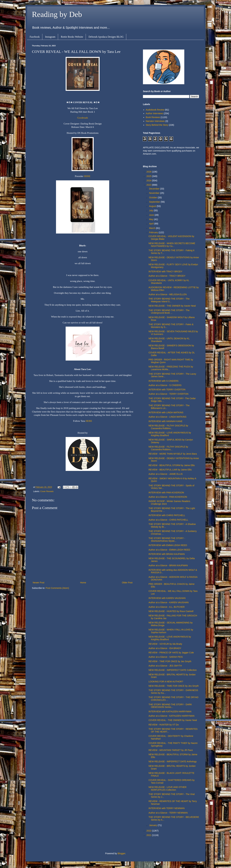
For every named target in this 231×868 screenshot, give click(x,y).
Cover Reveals (47, 491)
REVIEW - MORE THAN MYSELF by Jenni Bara (173, 454)
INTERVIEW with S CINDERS (163, 381)
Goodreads (83, 118)
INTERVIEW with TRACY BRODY (165, 272)
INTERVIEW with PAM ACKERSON (166, 493)
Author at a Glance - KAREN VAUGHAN (169, 602)
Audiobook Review (155, 110)
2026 (149, 172)
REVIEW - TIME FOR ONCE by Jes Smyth (170, 661)
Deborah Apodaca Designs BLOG (106, 37)
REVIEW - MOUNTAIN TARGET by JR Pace (171, 750)
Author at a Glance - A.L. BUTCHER (167, 607)
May (151, 219)
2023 (149, 185)
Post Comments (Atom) (57, 588)
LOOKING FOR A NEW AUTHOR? (166, 682)
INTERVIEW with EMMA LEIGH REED (168, 545)
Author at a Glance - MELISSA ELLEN (168, 294)
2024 (149, 181)
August (153, 206)
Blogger (121, 853)
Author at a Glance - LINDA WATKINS (167, 417)
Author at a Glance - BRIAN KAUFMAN (168, 565)
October (153, 197)
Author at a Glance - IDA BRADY (165, 648)
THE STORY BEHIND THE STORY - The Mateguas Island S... (169, 300)
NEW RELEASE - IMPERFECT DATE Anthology (173, 761)
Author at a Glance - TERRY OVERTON (168, 394)
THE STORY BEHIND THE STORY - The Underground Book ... (169, 312)
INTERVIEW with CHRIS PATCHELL (167, 515)
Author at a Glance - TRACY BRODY (167, 276)
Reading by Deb (57, 14)
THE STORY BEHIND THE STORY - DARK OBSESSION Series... (170, 706)
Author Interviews (154, 113)
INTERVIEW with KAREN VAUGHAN (167, 598)
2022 (149, 831)
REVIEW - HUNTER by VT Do (164, 725)
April (152, 224)
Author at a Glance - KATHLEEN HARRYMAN (171, 716)
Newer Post (38, 583)
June (152, 215)
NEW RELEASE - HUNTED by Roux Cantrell (171, 611)
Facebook (35, 37)
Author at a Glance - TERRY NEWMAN (168, 813)
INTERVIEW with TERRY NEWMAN (167, 808)
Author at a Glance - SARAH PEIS (166, 657)
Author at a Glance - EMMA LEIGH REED (169, 550)
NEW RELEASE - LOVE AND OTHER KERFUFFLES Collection (168, 788)
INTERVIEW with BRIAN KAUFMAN (167, 554)
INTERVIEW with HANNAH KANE (165, 421)
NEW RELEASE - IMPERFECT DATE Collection (173, 670)
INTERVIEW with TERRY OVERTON (167, 390)
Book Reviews (153, 117)
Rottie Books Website (72, 37)
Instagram (50, 37)
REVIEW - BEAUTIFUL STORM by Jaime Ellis (172, 465)
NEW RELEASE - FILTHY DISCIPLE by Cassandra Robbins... (168, 427)
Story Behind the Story (157, 125)
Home (83, 583)
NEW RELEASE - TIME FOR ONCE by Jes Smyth (174, 686)
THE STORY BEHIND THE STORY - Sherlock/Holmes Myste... (167, 540)
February (154, 232)
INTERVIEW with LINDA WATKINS (166, 412)
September (155, 202)
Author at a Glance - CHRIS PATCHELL (168, 520)
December (154, 189)
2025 (149, 176)
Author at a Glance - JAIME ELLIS (166, 474)
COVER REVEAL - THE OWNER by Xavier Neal (173, 720)
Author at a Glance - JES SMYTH (165, 666)
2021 (149, 835)
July (151, 210)
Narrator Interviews (155, 121)
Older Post (127, 583)
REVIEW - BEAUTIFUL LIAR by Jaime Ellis (170, 470)
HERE (87, 176)
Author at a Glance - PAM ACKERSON (168, 497)
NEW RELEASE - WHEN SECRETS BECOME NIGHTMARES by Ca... (172, 245)
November (154, 193)
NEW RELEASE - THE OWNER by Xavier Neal (172, 306)
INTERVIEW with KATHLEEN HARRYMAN (170, 712)
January (153, 825)
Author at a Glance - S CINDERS (165, 385)
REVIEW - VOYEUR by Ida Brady (165, 644)
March (152, 228)
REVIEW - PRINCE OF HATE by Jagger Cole (171, 653)
